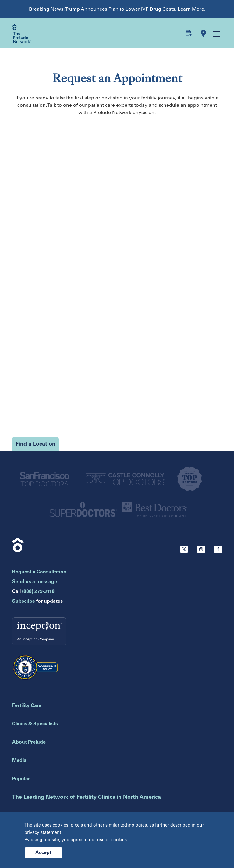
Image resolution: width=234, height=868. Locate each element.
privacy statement (43, 832)
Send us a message (35, 582)
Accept (43, 853)
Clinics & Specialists (35, 724)
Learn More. (191, 9)
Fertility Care (27, 706)
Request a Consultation (39, 572)
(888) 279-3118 (38, 592)
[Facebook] (218, 551)
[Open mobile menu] (216, 34)
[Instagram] (201, 551)
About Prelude (29, 742)
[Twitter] (184, 551)
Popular (21, 779)
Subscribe (24, 601)
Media (19, 761)
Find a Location (35, 444)
